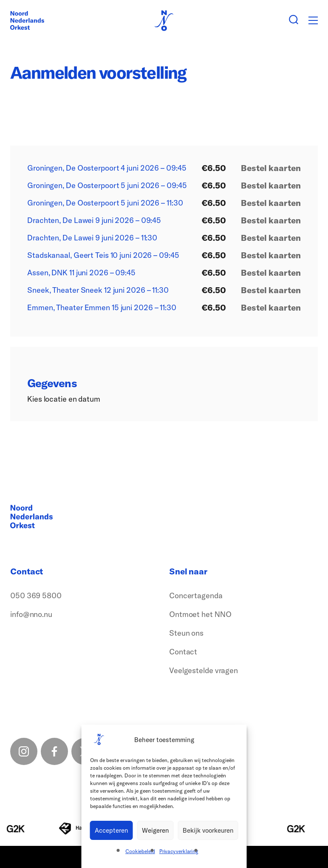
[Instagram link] (24, 751)
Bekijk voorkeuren (208, 830)
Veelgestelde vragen (204, 670)
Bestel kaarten (271, 168)
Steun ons (186, 633)
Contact (183, 652)
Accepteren (112, 830)
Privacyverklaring (179, 851)
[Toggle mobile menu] (313, 20)
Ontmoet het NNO (200, 614)
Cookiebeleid (140, 851)
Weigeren (156, 830)
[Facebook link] (54, 751)
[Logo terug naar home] (27, 20)
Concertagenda (196, 595)
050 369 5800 (36, 595)
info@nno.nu (31, 614)
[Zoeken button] (294, 20)
